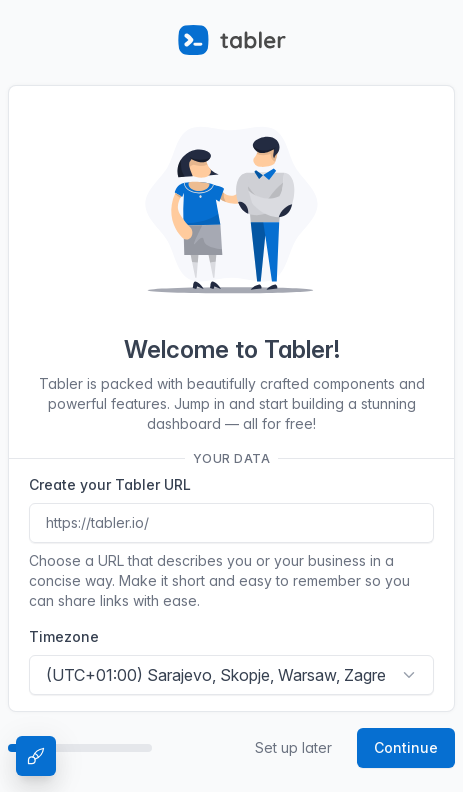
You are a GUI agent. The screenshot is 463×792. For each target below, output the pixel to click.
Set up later (293, 747)
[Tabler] (232, 40)
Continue (406, 747)
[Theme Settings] (36, 756)
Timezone (64, 636)
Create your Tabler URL (110, 484)
